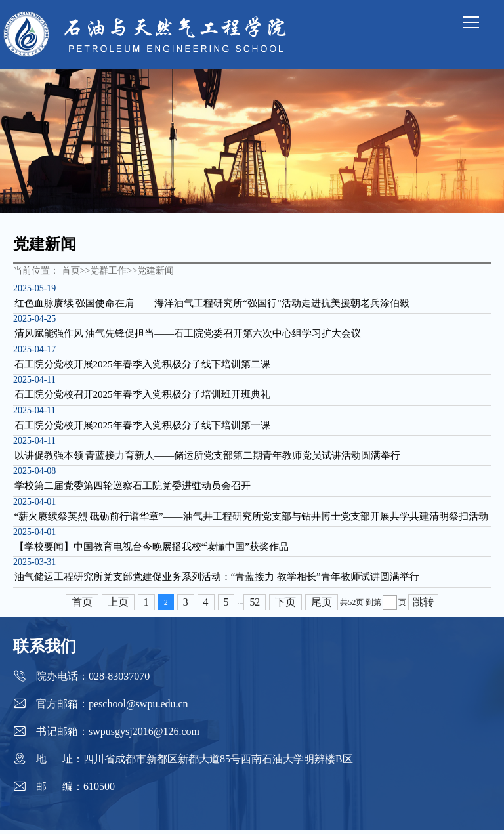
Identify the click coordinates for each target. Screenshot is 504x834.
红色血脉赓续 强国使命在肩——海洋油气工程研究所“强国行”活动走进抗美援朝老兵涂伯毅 (211, 304)
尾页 (322, 606)
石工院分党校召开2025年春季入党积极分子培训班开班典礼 (141, 396)
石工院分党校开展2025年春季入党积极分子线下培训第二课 (141, 365)
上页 (118, 606)
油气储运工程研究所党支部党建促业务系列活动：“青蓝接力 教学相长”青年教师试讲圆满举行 (216, 581)
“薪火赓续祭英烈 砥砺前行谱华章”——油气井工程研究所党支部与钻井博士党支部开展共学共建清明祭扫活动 (250, 520)
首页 (82, 606)
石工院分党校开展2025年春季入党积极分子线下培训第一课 (141, 427)
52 (255, 606)
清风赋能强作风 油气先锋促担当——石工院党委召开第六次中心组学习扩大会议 (187, 335)
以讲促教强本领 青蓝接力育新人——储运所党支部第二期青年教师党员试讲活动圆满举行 (206, 458)
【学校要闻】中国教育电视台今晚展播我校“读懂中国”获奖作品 (150, 551)
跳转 (424, 606)
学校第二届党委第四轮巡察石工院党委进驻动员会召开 (131, 489)
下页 (286, 606)
